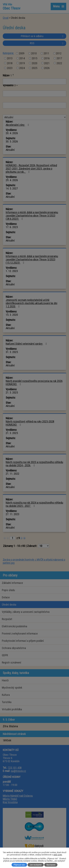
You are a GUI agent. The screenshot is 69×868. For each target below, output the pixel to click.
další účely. (58, 855)
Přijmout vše (19, 865)
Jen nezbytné (36, 865)
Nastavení (51, 865)
